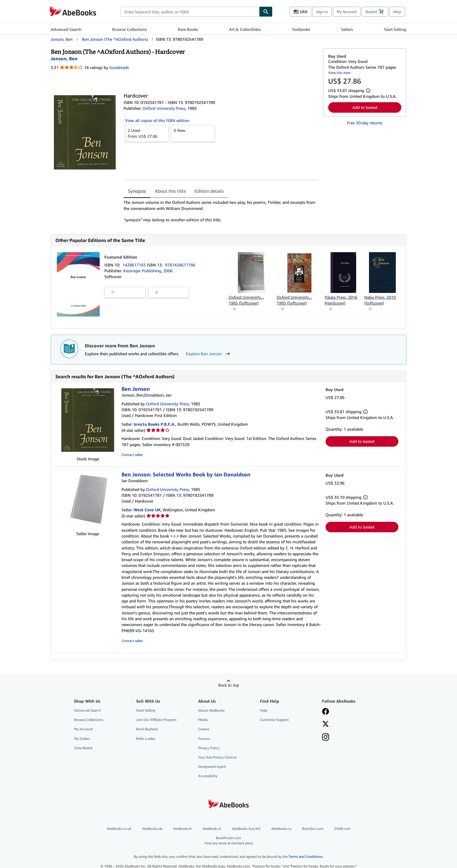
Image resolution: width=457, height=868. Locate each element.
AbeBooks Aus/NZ (246, 829)
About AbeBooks (211, 710)
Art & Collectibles (245, 29)
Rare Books (188, 29)
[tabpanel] (221, 211)
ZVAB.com (342, 829)
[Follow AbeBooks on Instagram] (326, 738)
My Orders (82, 739)
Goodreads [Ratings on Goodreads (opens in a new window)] (119, 67)
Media (203, 720)
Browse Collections (130, 29)
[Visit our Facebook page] (326, 712)
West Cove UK (147, 510)
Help (397, 12)
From (147, 133)
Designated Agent (212, 767)
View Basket (83, 748)
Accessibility (208, 776)
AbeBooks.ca (281, 829)
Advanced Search (66, 29)
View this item (339, 73)
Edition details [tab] (209, 191)
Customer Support (274, 720)
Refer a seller (146, 739)
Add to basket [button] (365, 107)
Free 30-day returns (365, 123)
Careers (204, 729)
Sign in (322, 12)
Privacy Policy (209, 748)
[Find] (266, 12)
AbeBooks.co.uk (119, 829)
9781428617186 (180, 265)
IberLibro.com (313, 829)
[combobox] (190, 12)
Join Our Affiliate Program (156, 720)
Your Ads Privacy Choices (217, 757)
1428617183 (135, 265)
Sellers (347, 29)
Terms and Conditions (305, 856)
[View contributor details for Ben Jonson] (64, 59)
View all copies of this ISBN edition (157, 120)
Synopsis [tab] (137, 191)
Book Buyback (147, 729)
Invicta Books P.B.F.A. (155, 424)
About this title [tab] (170, 191)
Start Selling (395, 29)
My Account (347, 12)
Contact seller (132, 455)
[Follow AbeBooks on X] (326, 724)
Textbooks (301, 29)
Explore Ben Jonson (209, 354)
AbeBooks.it (212, 829)
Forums (204, 739)
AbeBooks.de (152, 829)
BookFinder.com (228, 840)
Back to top (229, 685)
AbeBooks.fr (182, 829)
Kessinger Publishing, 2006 (148, 271)
